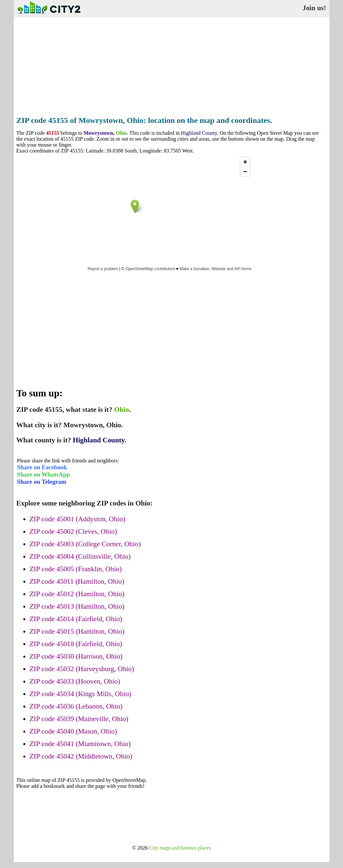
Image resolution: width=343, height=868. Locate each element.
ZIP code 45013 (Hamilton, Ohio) (77, 606)
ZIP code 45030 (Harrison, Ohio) (76, 656)
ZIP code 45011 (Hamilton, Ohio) (77, 581)
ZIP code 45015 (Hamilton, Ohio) (77, 631)
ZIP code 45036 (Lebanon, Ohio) (76, 706)
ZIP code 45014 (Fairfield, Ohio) (76, 619)
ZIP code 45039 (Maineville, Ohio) (79, 719)
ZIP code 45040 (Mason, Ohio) (73, 731)
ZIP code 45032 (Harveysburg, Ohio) (82, 669)
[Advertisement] (172, 65)
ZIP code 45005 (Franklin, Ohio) (76, 569)
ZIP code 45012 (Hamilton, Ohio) (77, 594)
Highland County (199, 133)
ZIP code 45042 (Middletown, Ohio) (81, 756)
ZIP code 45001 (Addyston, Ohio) (77, 519)
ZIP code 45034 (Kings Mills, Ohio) (81, 694)
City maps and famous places (180, 848)
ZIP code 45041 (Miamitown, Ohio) (80, 744)
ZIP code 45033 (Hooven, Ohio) (75, 681)
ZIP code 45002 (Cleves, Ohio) (73, 531)
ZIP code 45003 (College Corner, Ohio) (85, 544)
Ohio (121, 133)
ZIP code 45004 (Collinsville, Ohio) (80, 556)
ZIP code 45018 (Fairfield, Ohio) (76, 644)
